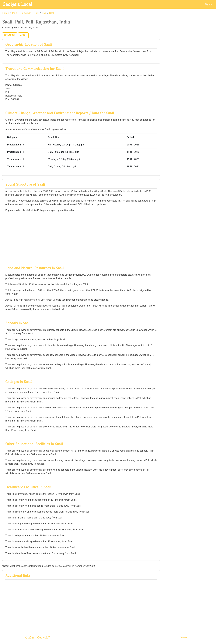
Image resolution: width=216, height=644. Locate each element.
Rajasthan (26, 13)
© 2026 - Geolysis (38, 637)
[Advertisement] (81, 235)
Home (6, 13)
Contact (184, 637)
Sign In (209, 4)
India (15, 13)
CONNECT (10, 35)
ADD (22, 35)
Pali (37, 13)
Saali (52, 13)
